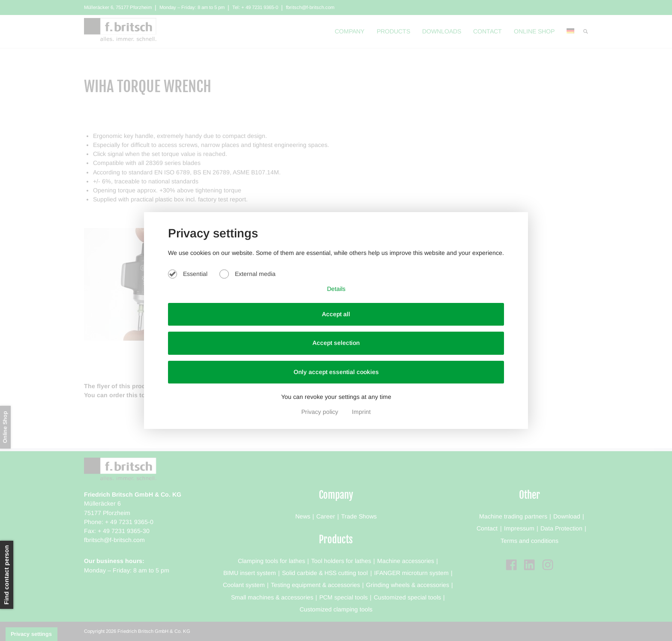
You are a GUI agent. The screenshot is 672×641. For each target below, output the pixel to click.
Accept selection (336, 343)
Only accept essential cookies (336, 372)
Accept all (336, 314)
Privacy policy (321, 412)
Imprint (361, 412)
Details (336, 289)
